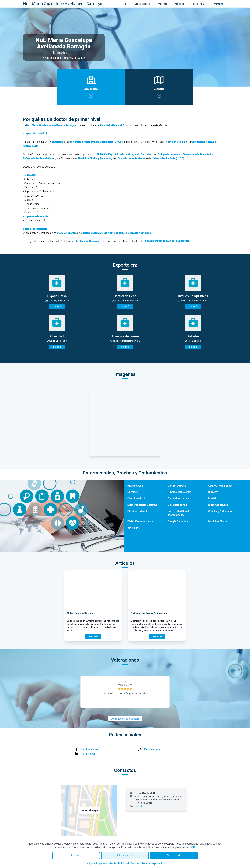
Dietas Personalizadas (140, 521)
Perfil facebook (90, 749)
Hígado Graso (135, 486)
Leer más (57, 307)
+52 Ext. (138, 806)
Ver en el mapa (89, 810)
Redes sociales (199, 4)
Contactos (219, 4)
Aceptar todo (174, 855)
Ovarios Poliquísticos (220, 486)
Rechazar (76, 855)
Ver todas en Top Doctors (125, 719)
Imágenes (162, 4)
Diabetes (213, 492)
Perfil (124, 4)
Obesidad (133, 492)
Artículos (179, 4)
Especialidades (142, 4)
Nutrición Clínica (218, 521)
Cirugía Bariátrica (178, 521)
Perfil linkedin (89, 754)
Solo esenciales (125, 855)
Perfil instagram (153, 749)
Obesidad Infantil (137, 511)
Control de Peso (177, 486)
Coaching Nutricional (220, 511)
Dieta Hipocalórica (178, 498)
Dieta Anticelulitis (218, 505)
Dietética (213, 498)
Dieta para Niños (177, 505)
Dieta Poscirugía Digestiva (142, 505)
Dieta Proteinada (137, 498)
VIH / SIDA (133, 528)
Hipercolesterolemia (179, 492)
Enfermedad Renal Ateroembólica (178, 513)
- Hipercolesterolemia (36, 216)
